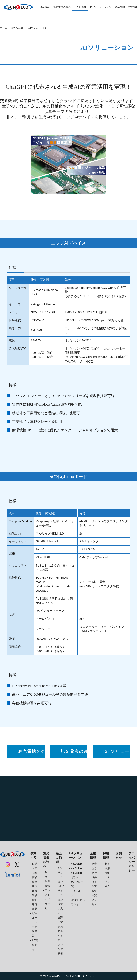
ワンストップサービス (47, 899)
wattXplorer (77, 864)
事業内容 (45, 7)
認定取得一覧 (94, 891)
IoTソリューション (101, 7)
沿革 (94, 882)
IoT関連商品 (35, 945)
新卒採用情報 (107, 868)
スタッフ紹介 (107, 882)
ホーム (3, 28)
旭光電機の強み (62, 7)
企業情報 (120, 7)
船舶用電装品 (35, 904)
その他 (74, 904)
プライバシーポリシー (132, 862)
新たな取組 (80, 7)
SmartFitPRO (78, 900)
